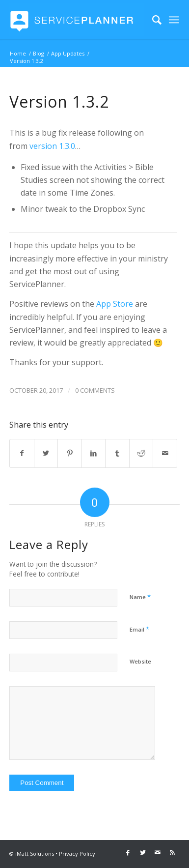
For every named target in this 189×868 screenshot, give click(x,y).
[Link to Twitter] (143, 852)
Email (139, 629)
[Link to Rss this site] (172, 852)
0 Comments (95, 390)
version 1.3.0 (52, 146)
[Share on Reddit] (141, 453)
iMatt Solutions (35, 854)
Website (140, 661)
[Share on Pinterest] (70, 453)
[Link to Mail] (158, 852)
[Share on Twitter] (46, 453)
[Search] (152, 20)
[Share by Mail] (165, 453)
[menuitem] (152, 20)
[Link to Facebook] (128, 852)
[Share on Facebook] (22, 453)
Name (140, 597)
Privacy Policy (77, 854)
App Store (115, 304)
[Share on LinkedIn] (94, 453)
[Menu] (174, 20)
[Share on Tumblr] (117, 453)
